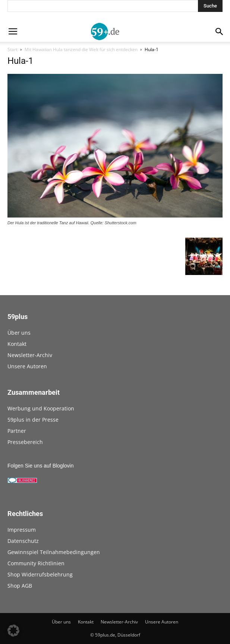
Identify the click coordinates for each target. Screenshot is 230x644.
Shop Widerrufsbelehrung (40, 574)
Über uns (19, 333)
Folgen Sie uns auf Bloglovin (40, 466)
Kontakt (17, 344)
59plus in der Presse (33, 420)
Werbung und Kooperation (41, 408)
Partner (17, 431)
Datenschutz (23, 541)
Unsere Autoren (27, 366)
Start (12, 49)
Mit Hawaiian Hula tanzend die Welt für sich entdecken (81, 49)
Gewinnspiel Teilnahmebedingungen (54, 552)
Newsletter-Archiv (30, 355)
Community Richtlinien (36, 563)
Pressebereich (25, 442)
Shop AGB (20, 586)
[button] (13, 631)
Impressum (22, 530)
